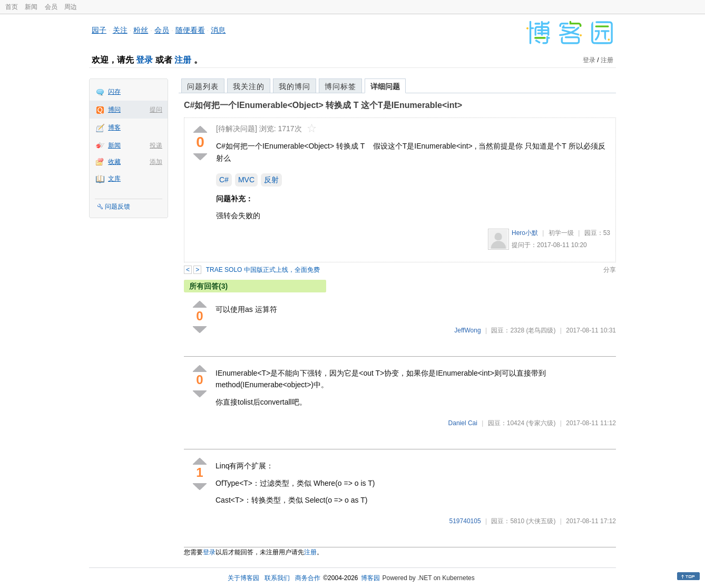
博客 (114, 128)
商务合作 (308, 578)
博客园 (370, 578)
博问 (114, 110)
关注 (120, 30)
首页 (12, 7)
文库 (114, 179)
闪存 (114, 92)
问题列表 (203, 86)
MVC (246, 180)
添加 (156, 162)
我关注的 (249, 86)
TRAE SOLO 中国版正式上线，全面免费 (263, 270)
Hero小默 (525, 233)
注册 (183, 60)
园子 (99, 30)
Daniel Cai (463, 423)
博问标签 (340, 86)
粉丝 (141, 30)
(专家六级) (541, 423)
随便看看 (190, 30)
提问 (156, 110)
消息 (218, 30)
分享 (610, 270)
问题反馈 (117, 207)
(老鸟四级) (541, 330)
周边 (71, 7)
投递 (156, 145)
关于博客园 (243, 578)
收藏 (114, 162)
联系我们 (277, 578)
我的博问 (295, 86)
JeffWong (467, 330)
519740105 (465, 521)
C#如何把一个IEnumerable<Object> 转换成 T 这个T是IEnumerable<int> (323, 105)
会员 (51, 7)
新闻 (31, 7)
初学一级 (561, 233)
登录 (144, 60)
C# (224, 180)
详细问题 (385, 86)
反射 (271, 180)
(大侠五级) (541, 521)
